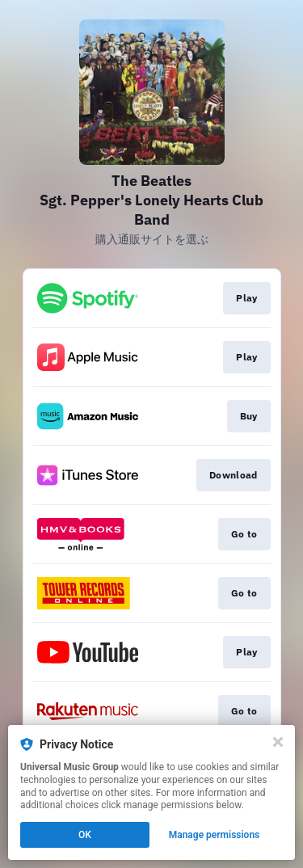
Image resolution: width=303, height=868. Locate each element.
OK (85, 835)
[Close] (278, 742)
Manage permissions (215, 835)
